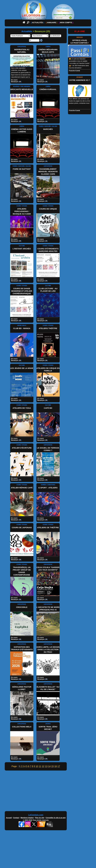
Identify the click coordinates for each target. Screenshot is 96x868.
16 (56, 766)
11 (40, 766)
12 (43, 766)
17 (59, 766)
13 (46, 766)
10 (37, 766)
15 (52, 766)
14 (49, 766)
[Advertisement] (48, 791)
